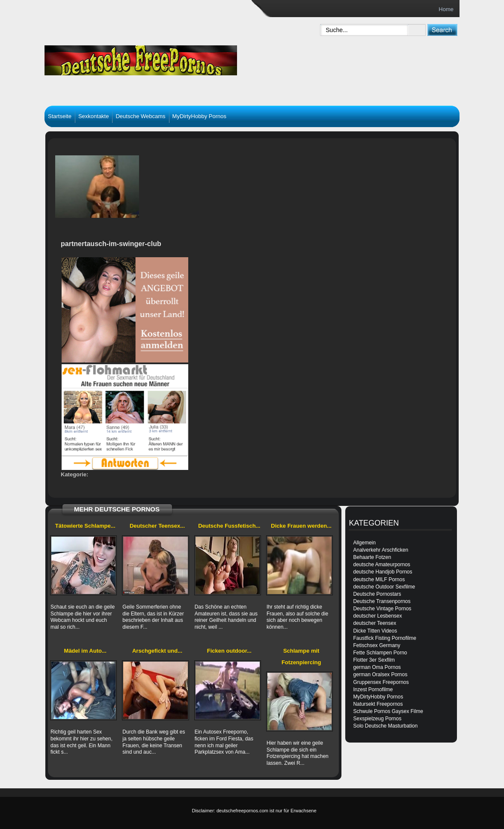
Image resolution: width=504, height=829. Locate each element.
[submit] (442, 30)
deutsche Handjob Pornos (382, 572)
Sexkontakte (94, 116)
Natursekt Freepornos (378, 704)
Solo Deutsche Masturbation (385, 726)
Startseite (60, 116)
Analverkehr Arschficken (381, 550)
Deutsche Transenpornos (382, 601)
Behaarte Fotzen (372, 557)
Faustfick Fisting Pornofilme (384, 638)
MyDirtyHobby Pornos (199, 116)
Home (446, 9)
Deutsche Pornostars (377, 594)
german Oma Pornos (377, 667)
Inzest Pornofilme (373, 689)
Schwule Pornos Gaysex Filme (388, 711)
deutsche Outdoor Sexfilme (384, 587)
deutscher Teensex (375, 623)
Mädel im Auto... (85, 651)
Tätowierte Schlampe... (85, 526)
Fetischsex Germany (377, 645)
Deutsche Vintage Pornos (382, 609)
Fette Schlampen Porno (380, 653)
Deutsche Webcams (140, 116)
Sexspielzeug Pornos (377, 719)
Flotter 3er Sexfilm (374, 660)
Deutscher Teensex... (157, 526)
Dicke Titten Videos (375, 631)
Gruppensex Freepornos (381, 682)
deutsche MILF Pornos (379, 579)
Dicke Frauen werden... (301, 526)
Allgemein (364, 543)
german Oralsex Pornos (380, 674)
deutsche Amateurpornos (381, 565)
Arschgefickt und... (157, 651)
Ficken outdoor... (229, 651)
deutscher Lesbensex (377, 616)
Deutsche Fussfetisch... (229, 526)
